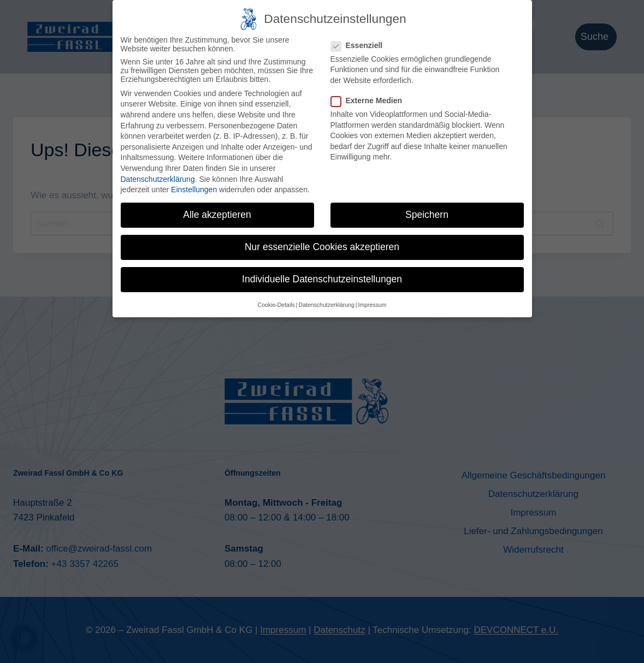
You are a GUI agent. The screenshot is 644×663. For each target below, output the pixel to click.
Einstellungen (194, 187)
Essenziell (360, 43)
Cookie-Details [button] (276, 302)
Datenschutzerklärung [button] (327, 302)
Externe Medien (370, 98)
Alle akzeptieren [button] (217, 212)
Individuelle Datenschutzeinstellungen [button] (322, 277)
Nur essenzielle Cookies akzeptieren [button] (322, 245)
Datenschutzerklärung (158, 176)
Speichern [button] (427, 212)
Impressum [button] (372, 302)
